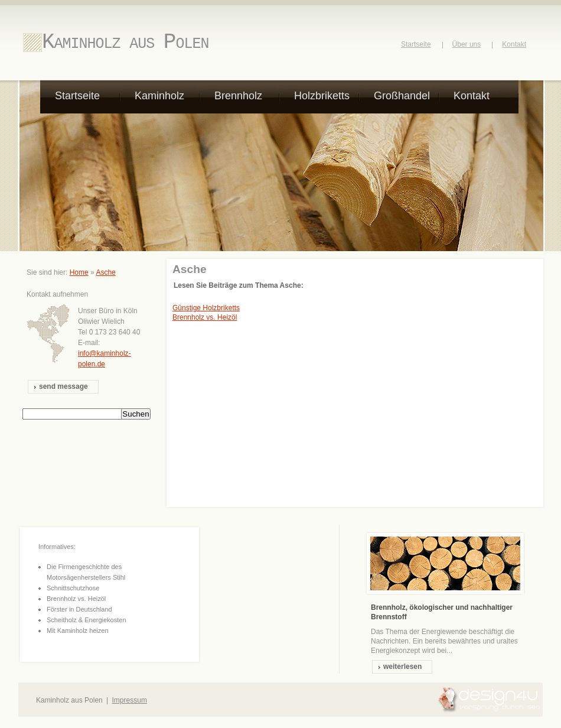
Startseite (416, 44)
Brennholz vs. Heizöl (205, 317)
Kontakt (514, 44)
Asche (105, 272)
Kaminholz (159, 96)
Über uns (467, 44)
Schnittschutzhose (73, 588)
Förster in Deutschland (79, 609)
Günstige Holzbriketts (206, 308)
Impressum (130, 700)
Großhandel (402, 96)
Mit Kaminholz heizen (78, 630)
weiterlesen (402, 667)
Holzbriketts (322, 96)
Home (79, 272)
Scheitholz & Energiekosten (87, 620)
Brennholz (238, 96)
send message (63, 386)
